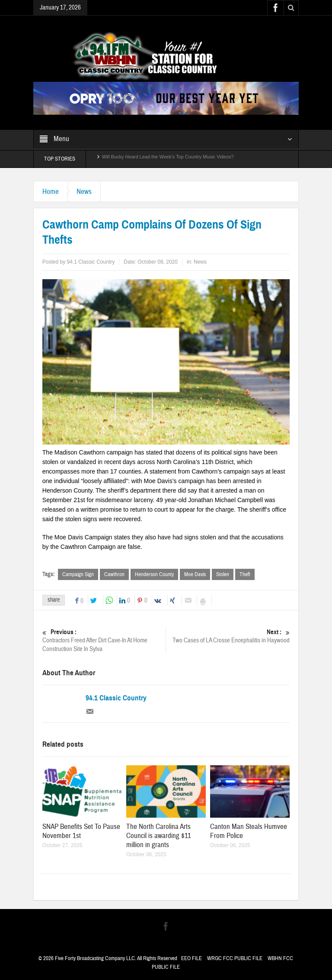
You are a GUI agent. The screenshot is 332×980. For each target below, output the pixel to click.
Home (51, 192)
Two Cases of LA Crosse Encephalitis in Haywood (228, 636)
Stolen (223, 574)
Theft (245, 574)
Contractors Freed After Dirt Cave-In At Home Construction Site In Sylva (104, 640)
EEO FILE (192, 958)
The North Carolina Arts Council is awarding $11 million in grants (159, 836)
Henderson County (154, 574)
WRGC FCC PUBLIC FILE (235, 958)
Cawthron (114, 574)
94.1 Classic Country (116, 698)
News (84, 192)
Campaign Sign (78, 574)
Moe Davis (195, 574)
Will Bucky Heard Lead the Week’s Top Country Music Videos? (168, 159)
